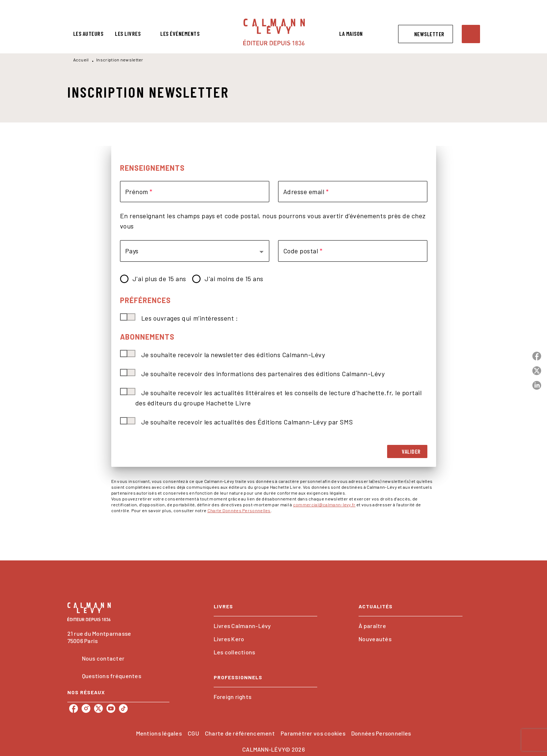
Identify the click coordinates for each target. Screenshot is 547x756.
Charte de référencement (240, 733)
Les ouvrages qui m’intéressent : (190, 318)
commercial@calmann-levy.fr (324, 504)
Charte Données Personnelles (239, 510)
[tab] (88, 34)
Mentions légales (159, 733)
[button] (426, 34)
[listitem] (74, 708)
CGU (193, 733)
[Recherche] (471, 34)
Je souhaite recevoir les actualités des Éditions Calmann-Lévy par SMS (247, 422)
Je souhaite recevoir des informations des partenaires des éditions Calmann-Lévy (263, 374)
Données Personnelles (381, 733)
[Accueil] (274, 32)
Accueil (81, 60)
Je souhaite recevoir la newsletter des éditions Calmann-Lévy (233, 355)
